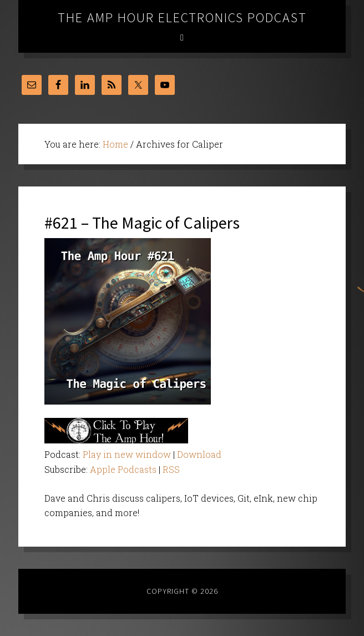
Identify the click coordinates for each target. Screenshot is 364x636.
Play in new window (127, 454)
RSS (171, 469)
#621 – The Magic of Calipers (142, 223)
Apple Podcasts (123, 469)
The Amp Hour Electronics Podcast (182, 17)
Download (199, 454)
